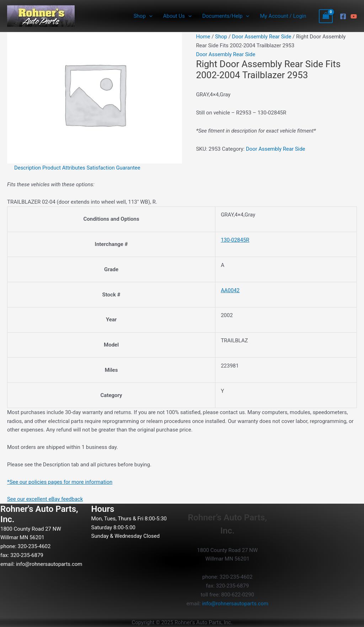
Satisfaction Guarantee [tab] (114, 168)
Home (203, 37)
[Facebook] (343, 16)
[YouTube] (354, 16)
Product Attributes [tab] (64, 168)
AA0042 (230, 290)
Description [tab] (28, 168)
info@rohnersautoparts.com (49, 564)
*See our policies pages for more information (60, 482)
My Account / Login (283, 16)
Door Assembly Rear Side (262, 37)
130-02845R (235, 240)
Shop (143, 16)
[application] (149, 16)
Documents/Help (226, 16)
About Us (177, 16)
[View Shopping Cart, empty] (326, 16)
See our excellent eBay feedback (45, 499)
